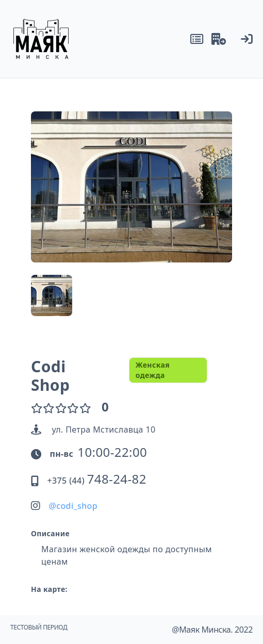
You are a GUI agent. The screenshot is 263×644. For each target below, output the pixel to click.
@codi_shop (73, 506)
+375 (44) (96, 481)
